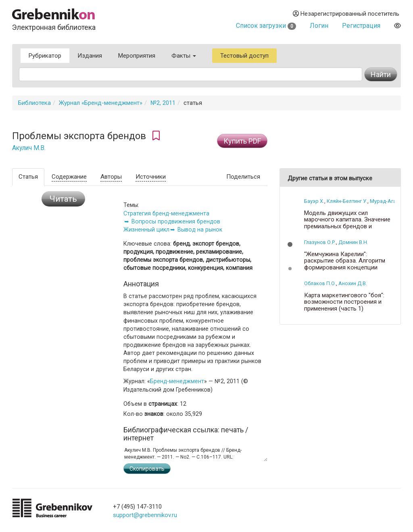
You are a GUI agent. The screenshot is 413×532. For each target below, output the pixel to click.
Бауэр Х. (314, 201)
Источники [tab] (151, 177)
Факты (184, 56)
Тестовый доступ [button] (244, 56)
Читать (63, 199)
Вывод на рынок (200, 229)
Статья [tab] (28, 177)
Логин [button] (319, 26)
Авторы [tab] (111, 177)
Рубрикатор (45, 56)
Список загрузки (266, 26)
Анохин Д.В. (353, 283)
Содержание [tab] (69, 177)
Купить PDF (242, 141)
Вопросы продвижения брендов (176, 221)
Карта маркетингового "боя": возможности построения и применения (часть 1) (344, 302)
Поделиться (243, 177)
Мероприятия (137, 56)
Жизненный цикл (146, 229)
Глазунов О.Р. (320, 242)
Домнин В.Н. (353, 242)
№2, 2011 (163, 103)
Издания (90, 56)
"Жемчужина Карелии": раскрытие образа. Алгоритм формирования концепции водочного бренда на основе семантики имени (345, 268)
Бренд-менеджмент (177, 381)
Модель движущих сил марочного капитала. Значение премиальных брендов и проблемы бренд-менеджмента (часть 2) (348, 226)
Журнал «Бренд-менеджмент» (101, 103)
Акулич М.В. (29, 148)
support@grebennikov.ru (145, 515)
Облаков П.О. (320, 283)
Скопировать (147, 469)
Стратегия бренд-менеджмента (166, 213)
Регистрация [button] (361, 26)
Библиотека (34, 103)
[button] (290, 244)
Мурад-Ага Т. (386, 201)
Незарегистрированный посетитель (346, 14)
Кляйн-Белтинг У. (347, 201)
